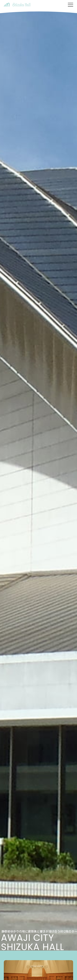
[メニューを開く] (71, 5)
